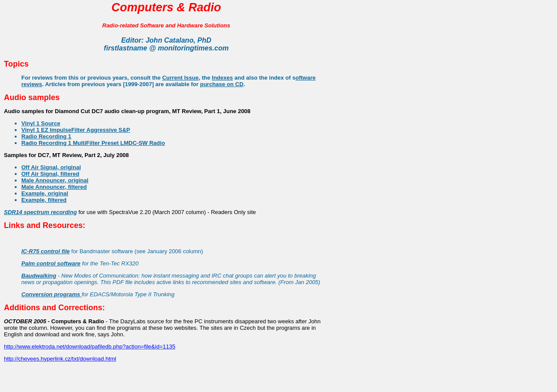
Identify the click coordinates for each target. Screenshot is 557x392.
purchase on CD (222, 84)
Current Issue (181, 78)
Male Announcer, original (55, 180)
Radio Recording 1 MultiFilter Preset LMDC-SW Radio (93, 143)
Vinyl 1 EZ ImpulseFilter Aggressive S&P (76, 130)
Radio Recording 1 (46, 136)
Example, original (45, 193)
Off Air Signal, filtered (50, 174)
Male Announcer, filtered (54, 187)
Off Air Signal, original (51, 167)
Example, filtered (44, 200)
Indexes (222, 78)
